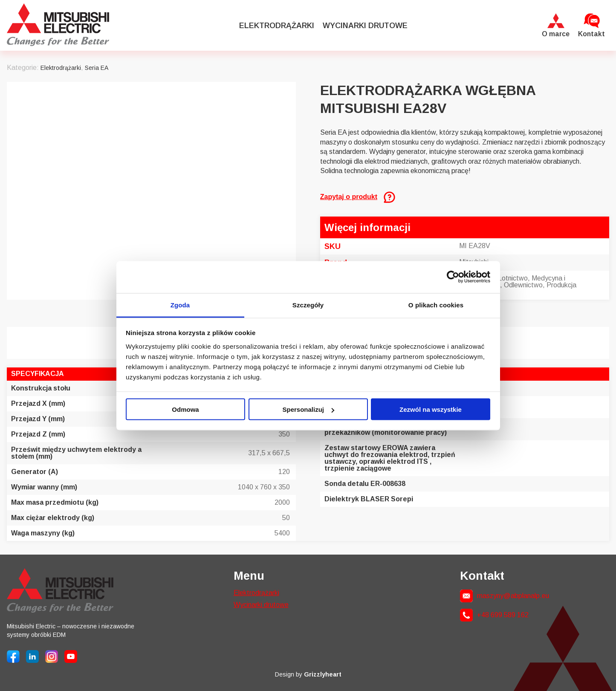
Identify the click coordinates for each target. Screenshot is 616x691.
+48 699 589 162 (503, 615)
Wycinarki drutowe (365, 26)
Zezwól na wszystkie (431, 409)
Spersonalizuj (308, 409)
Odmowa (185, 409)
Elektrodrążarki (277, 26)
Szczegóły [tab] (308, 305)
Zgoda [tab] (180, 305)
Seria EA (97, 68)
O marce (556, 34)
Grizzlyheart (323, 674)
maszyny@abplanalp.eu (513, 596)
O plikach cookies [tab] (436, 305)
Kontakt (591, 34)
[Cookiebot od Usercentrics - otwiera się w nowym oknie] (453, 277)
